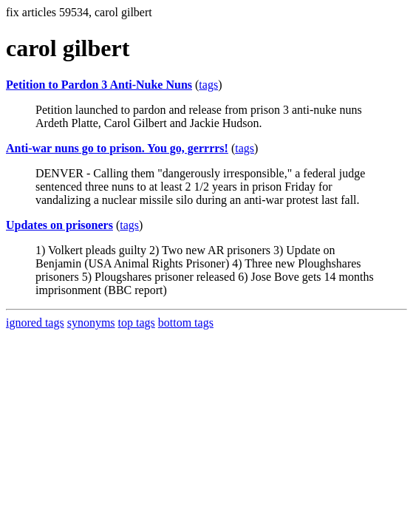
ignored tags (35, 323)
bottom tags (186, 323)
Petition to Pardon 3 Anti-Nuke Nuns (99, 85)
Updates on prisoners (59, 225)
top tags (137, 323)
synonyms (91, 323)
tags (208, 85)
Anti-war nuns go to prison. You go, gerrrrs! (117, 148)
